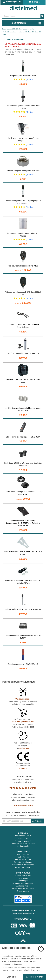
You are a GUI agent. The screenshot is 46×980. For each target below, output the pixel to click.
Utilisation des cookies (23, 867)
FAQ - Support (23, 857)
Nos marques (23, 878)
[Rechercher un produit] (21, 16)
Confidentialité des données (23, 865)
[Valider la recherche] (42, 16)
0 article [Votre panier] (34, 2)
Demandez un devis (23, 806)
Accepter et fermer (35, 977)
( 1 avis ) (29, 112)
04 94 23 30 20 (17, 788)
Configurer (12, 977)
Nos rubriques (23, 881)
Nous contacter (23, 854)
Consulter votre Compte (23, 862)
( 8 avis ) (29, 79)
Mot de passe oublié (23, 860)
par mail (32, 788)
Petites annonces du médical (23, 888)
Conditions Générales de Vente (23, 844)
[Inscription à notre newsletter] (16, 821)
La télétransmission (23, 886)
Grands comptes (23, 891)
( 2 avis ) (29, 207)
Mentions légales (23, 846)
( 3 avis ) (29, 240)
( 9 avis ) (29, 145)
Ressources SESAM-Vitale (23, 883)
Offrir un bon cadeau (23, 875)
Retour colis (23, 838)
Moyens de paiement (23, 841)
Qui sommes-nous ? (23, 836)
